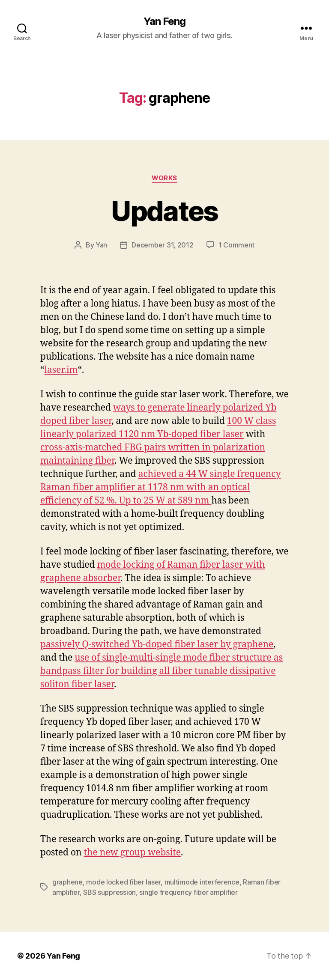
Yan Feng (164, 21)
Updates (164, 211)
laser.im (61, 370)
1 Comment (237, 245)
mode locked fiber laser (123, 882)
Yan (101, 245)
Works (164, 178)
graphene (67, 882)
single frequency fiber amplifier (188, 892)
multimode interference (202, 882)
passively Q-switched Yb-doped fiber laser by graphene (157, 645)
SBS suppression (109, 892)
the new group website (132, 853)
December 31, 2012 (162, 245)
